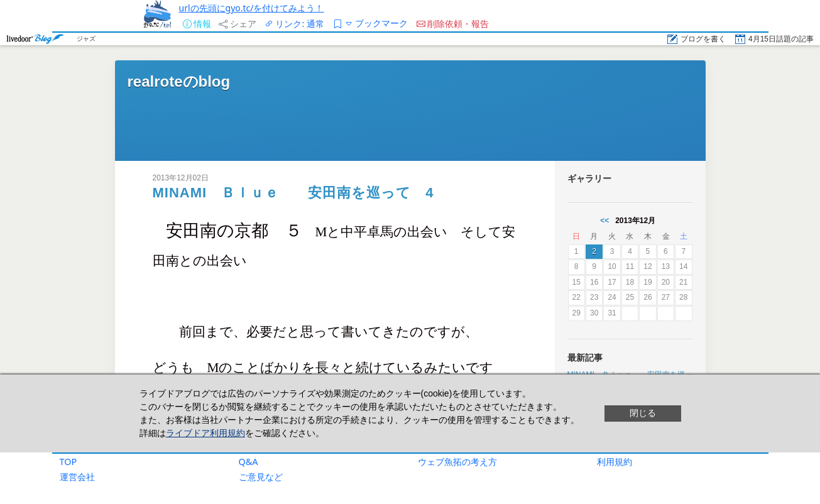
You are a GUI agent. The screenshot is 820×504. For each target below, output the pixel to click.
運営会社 (77, 477)
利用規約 (615, 462)
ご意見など (261, 477)
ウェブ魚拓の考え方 (457, 462)
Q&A (249, 462)
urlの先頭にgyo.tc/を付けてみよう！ (252, 8)
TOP (68, 462)
